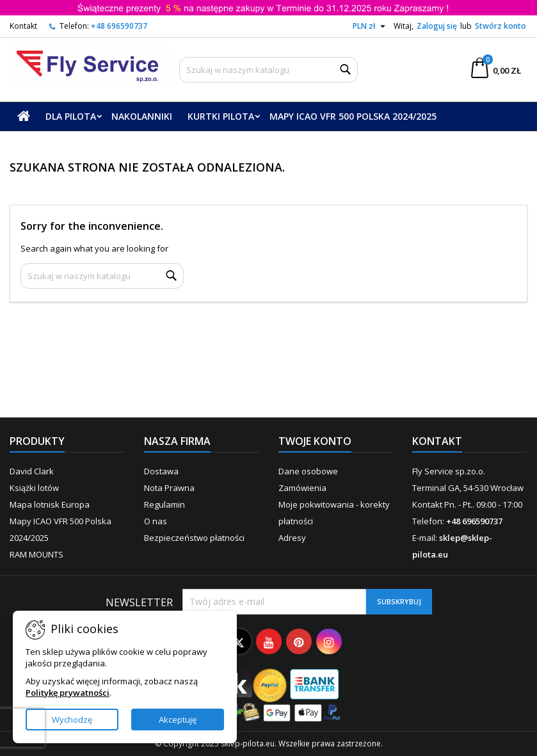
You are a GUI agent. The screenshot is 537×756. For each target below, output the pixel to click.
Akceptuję (178, 720)
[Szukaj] (269, 70)
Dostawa (161, 471)
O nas (156, 521)
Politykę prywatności (68, 693)
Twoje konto (315, 441)
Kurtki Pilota (221, 116)
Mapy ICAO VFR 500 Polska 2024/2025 (353, 116)
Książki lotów (34, 488)
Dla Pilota (71, 116)
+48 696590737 (119, 26)
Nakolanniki (142, 116)
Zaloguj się (437, 26)
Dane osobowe (308, 471)
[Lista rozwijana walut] (371, 26)
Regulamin (164, 504)
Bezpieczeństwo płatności (194, 538)
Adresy (292, 538)
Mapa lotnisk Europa (50, 504)
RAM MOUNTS (36, 554)
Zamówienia (302, 488)
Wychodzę (72, 720)
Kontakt (23, 26)
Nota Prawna (169, 488)
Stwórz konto (501, 26)
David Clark (32, 471)
